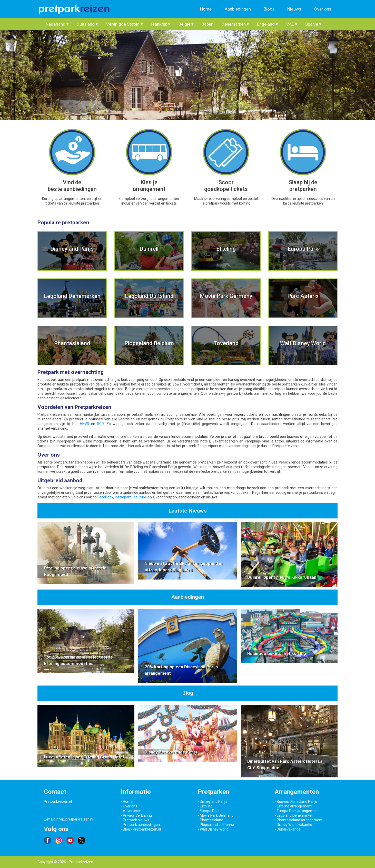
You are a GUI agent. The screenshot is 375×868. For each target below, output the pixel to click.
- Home (127, 802)
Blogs (269, 9)
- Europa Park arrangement (297, 811)
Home (206, 9)
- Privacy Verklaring (136, 815)
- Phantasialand (210, 820)
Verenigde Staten (125, 24)
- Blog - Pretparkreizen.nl (141, 829)
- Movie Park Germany (216, 815)
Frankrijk (161, 24)
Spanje (313, 24)
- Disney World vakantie (293, 825)
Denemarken (235, 24)
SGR (100, 424)
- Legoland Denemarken (294, 815)
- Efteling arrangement (293, 806)
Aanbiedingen (238, 9)
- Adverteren (131, 811)
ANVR (85, 424)
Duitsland (87, 24)
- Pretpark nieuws (135, 820)
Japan (208, 24)
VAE (292, 24)
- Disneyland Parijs (213, 802)
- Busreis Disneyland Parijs (296, 802)
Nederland (57, 24)
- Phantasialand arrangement (299, 820)
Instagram (123, 497)
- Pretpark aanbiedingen (140, 825)
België (186, 24)
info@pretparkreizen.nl (74, 819)
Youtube (140, 497)
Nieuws (294, 9)
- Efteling (205, 806)
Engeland (268, 24)
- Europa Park (209, 811)
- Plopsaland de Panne (216, 825)
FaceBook (105, 497)
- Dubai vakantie (288, 829)
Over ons (323, 9)
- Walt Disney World (213, 829)
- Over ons (129, 806)
